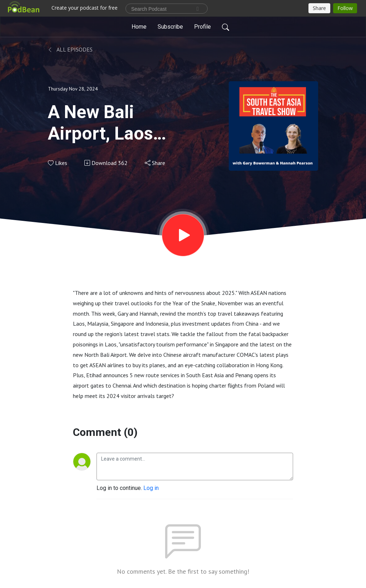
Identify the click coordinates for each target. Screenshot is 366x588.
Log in (151, 488)
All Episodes (70, 49)
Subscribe (170, 27)
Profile (202, 27)
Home (139, 27)
